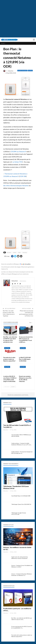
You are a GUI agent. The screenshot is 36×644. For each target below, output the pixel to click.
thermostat (25, 252)
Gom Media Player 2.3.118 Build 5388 (21, 496)
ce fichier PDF (18, 162)
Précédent (7, 387)
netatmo (15, 252)
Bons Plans (30, 71)
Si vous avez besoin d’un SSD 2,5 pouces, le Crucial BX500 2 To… (22, 627)
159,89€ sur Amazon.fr (18, 151)
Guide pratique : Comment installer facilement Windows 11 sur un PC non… (22, 444)
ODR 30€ (23, 176)
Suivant (13, 387)
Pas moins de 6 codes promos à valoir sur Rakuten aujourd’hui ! (22, 636)
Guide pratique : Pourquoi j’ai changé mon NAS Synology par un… (22, 452)
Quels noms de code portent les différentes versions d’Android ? (20, 558)
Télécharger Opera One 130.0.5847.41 (21, 504)
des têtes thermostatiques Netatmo (16, 186)
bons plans (9, 252)
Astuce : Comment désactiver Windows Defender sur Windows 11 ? (22, 575)
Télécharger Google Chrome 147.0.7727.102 (19, 514)
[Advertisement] (18, 19)
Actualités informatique (22, 71)
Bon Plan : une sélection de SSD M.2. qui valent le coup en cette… (22, 619)
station (19, 252)
